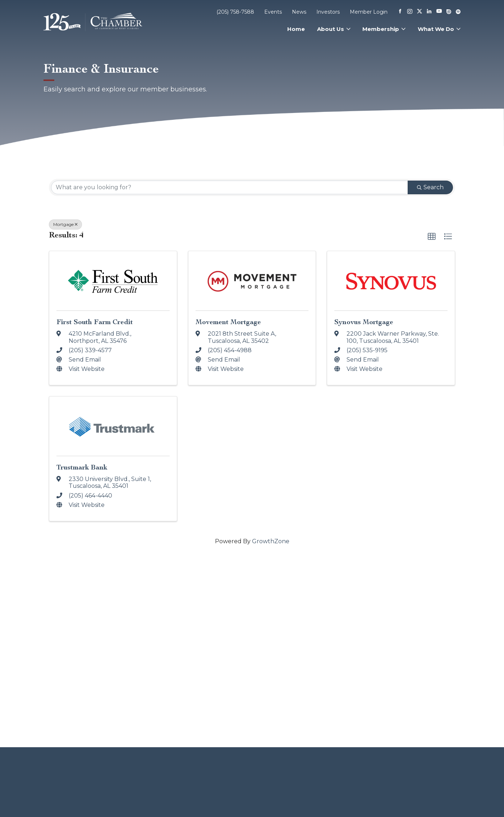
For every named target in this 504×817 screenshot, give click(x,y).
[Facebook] (400, 12)
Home (296, 29)
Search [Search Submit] (430, 187)
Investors (328, 12)
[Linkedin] (429, 12)
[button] (432, 237)
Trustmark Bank (82, 467)
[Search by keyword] (230, 187)
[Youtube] (439, 12)
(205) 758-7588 (235, 12)
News (299, 12)
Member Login (369, 12)
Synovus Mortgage (364, 322)
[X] (420, 12)
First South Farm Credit (95, 322)
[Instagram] (410, 12)
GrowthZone (271, 541)
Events (273, 12)
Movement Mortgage (228, 322)
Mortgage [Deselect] (65, 224)
